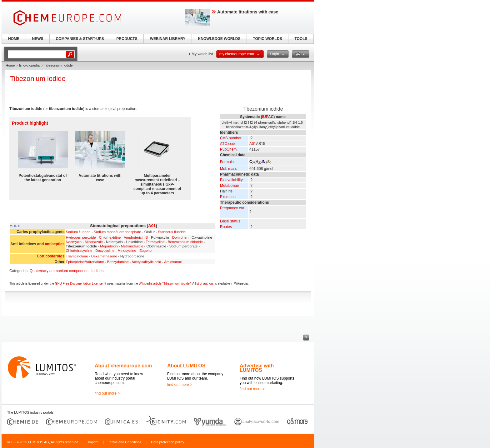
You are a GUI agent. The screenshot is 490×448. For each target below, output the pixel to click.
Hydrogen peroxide (81, 237)
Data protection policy (167, 442)
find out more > (107, 393)
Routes (226, 227)
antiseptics (55, 244)
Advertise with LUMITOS (257, 368)
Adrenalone (95, 262)
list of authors (204, 284)
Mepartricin (109, 246)
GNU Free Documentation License (79, 284)
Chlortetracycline (79, 251)
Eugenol (146, 251)
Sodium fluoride (78, 232)
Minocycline (127, 251)
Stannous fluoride (172, 232)
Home (10, 65)
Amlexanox (173, 262)
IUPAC (268, 117)
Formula (227, 162)
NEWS (38, 39)
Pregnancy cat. (232, 208)
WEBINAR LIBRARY (168, 39)
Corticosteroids (51, 256)
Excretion (228, 197)
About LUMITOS (186, 366)
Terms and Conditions (125, 442)
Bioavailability (231, 180)
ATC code (228, 144)
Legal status (230, 221)
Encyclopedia (29, 65)
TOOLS (301, 39)
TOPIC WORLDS (267, 39)
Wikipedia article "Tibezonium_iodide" (165, 284)
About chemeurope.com (123, 366)
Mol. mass (229, 169)
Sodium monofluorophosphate (117, 232)
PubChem (228, 149)
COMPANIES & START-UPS (80, 39)
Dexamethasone (104, 256)
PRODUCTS (127, 39)
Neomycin (74, 242)
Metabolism (230, 186)
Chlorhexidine (110, 237)
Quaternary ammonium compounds (59, 271)
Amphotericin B (136, 237)
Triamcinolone (77, 256)
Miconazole (94, 242)
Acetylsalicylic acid (146, 262)
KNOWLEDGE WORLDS (219, 39)
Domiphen (180, 237)
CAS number (231, 138)
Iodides (98, 271)
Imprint (93, 442)
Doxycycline (105, 251)
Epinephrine (75, 262)
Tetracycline (155, 242)
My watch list (202, 54)
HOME (14, 39)
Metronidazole (132, 246)
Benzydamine (118, 262)
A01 (253, 144)
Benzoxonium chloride (185, 242)
